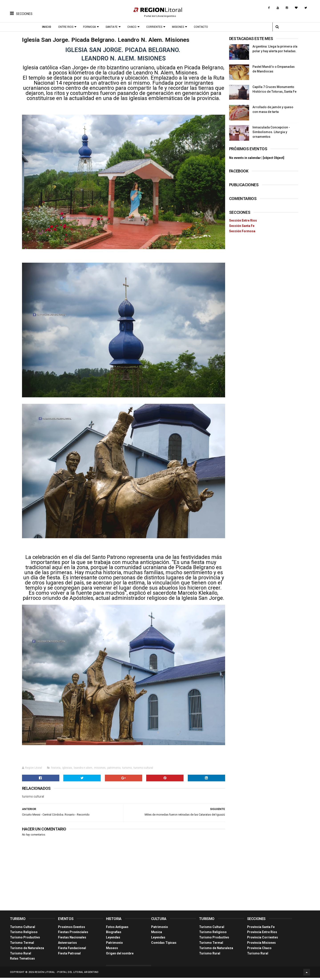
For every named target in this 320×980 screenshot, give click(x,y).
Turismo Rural (21, 956)
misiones (100, 770)
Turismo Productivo (25, 940)
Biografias (114, 935)
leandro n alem (83, 770)
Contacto (202, 27)
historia (56, 770)
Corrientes (156, 27)
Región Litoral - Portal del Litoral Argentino (67, 974)
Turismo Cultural (23, 929)
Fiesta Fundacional (72, 950)
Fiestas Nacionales (72, 940)
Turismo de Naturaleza (27, 950)
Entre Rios (67, 27)
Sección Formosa (242, 231)
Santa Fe (113, 27)
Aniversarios (67, 945)
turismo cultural (143, 770)
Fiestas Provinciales (73, 935)
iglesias (67, 770)
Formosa (91, 27)
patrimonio (114, 770)
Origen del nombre (120, 956)
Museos (112, 950)
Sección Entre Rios (243, 220)
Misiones (179, 27)
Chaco (133, 27)
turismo (127, 770)
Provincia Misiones (261, 945)
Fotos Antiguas (117, 929)
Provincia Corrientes (263, 940)
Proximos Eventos (72, 929)
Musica (157, 935)
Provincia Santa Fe (261, 929)
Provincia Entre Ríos (262, 935)
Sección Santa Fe (242, 226)
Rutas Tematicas (22, 961)
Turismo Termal (22, 945)
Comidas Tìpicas (164, 945)
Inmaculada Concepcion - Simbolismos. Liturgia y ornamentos (271, 132)
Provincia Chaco (259, 950)
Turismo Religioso (24, 935)
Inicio (48, 27)
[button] (21, 10)
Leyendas (113, 940)
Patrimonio (114, 945)
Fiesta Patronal (69, 956)
